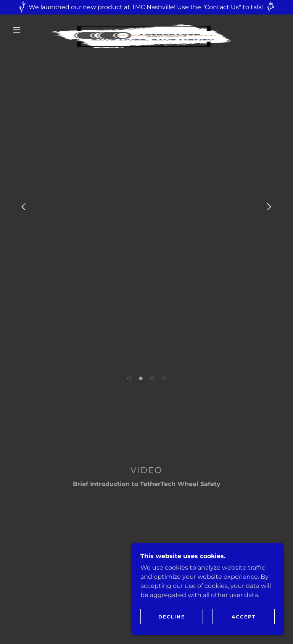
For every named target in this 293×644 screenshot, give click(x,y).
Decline (172, 617)
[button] (17, 30)
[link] (140, 24)
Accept (244, 617)
